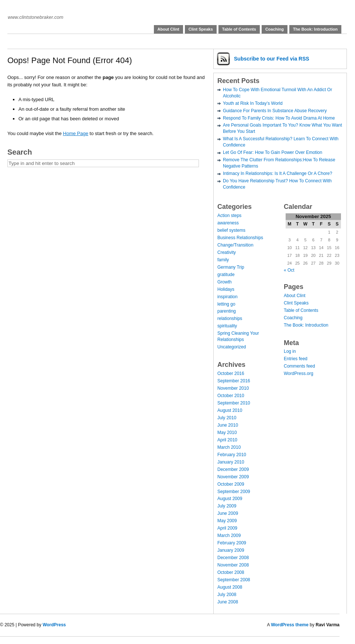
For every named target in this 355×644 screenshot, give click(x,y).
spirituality (227, 326)
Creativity (227, 252)
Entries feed (296, 359)
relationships (230, 318)
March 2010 (229, 447)
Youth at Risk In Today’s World (253, 103)
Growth (225, 282)
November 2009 (233, 477)
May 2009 (227, 521)
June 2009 (228, 513)
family (223, 260)
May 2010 (227, 433)
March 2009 (229, 535)
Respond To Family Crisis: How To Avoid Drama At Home (279, 118)
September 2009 (234, 492)
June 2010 (228, 425)
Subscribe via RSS (272, 59)
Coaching (275, 29)
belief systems (231, 230)
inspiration (228, 297)
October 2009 (231, 484)
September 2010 (234, 403)
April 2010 (227, 440)
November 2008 (233, 565)
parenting (227, 311)
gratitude (226, 275)
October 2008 (231, 572)
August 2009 (230, 499)
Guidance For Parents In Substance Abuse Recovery (275, 111)
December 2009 (233, 469)
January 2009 (231, 550)
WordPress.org (299, 373)
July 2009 (227, 506)
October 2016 (231, 373)
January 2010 (231, 462)
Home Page (76, 133)
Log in (290, 351)
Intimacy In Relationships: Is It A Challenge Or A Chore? (278, 173)
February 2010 (232, 455)
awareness (228, 223)
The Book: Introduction (315, 29)
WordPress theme (290, 625)
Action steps (229, 216)
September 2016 (234, 381)
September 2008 (234, 580)
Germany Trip (231, 267)
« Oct (289, 270)
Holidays (226, 289)
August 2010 (230, 410)
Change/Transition (235, 245)
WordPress (54, 625)
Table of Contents (239, 29)
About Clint (168, 29)
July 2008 (227, 595)
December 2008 (233, 558)
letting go (226, 304)
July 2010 (227, 418)
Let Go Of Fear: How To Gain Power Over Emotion (273, 152)
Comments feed (299, 366)
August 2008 (230, 587)
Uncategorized (232, 347)
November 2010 (233, 388)
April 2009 (227, 528)
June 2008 (228, 602)
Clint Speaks (201, 29)
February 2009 (232, 543)
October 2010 (231, 396)
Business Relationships (240, 238)
